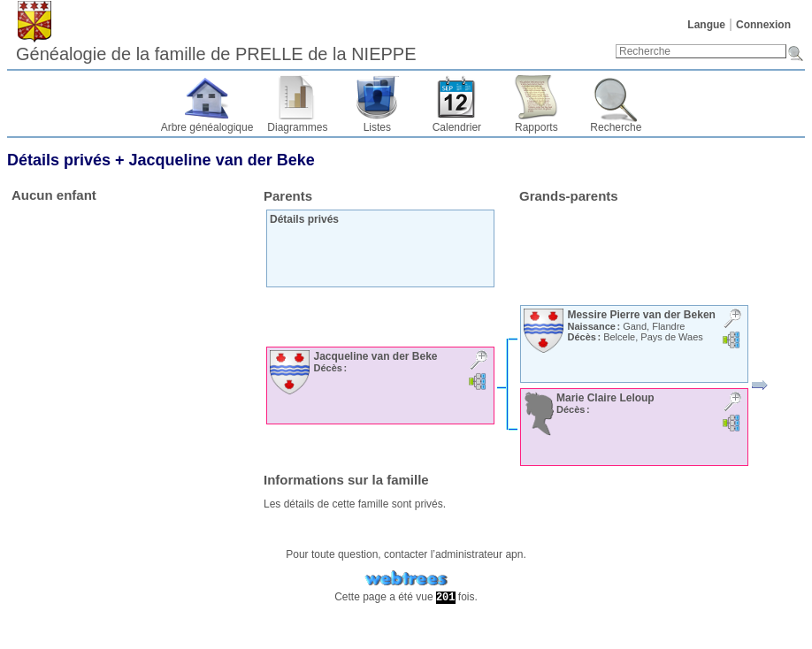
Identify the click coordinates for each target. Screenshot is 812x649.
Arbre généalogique (207, 127)
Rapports (536, 127)
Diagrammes (297, 127)
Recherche (616, 127)
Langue (706, 25)
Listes (377, 127)
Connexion (763, 25)
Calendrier (457, 127)
